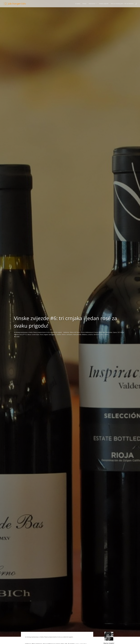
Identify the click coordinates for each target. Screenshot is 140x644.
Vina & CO (92, 4)
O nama (78, 4)
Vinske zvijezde (104, 4)
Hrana (84, 4)
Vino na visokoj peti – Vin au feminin (122, 4)
